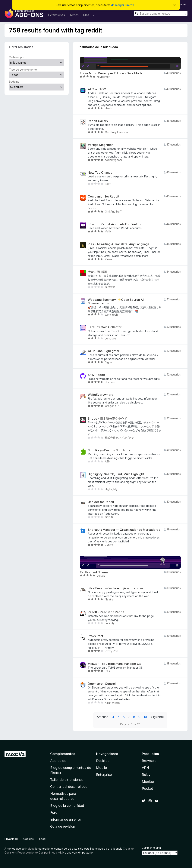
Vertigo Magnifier (100, 145)
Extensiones (56, 15)
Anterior (102, 717)
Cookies (28, 839)
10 (145, 717)
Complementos (63, 754)
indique (30, 849)
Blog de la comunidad (67, 806)
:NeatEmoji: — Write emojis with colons (116, 588)
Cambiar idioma (151, 848)
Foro (54, 813)
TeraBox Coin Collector (105, 327)
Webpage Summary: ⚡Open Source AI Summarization (116, 302)
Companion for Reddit (104, 196)
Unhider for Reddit (101, 502)
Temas (74, 15)
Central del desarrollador (69, 787)
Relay (146, 775)
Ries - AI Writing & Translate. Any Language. (119, 244)
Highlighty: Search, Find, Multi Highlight (116, 474)
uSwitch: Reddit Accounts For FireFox (114, 224)
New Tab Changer (101, 173)
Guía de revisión (63, 826)
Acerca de (58, 761)
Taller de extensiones (67, 780)
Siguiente (158, 717)
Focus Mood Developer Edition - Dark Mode (111, 73)
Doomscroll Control (102, 684)
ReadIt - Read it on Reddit (106, 612)
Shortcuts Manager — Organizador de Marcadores (124, 530)
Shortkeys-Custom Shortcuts (109, 450)
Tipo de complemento (23, 70)
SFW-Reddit (96, 375)
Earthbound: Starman (95, 572)
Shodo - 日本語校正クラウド (107, 419)
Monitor (148, 782)
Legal (43, 839)
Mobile (101, 768)
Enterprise (104, 775)
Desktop (103, 761)
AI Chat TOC (97, 89)
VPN (145, 768)
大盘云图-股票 (98, 272)
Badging (14, 82)
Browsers (149, 761)
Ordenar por (17, 57)
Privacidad (11, 839)
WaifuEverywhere (101, 395)
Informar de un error (66, 819)
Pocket (147, 788)
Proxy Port (95, 636)
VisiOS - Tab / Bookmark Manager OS (115, 664)
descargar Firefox (123, 5)
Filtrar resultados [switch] (21, 47)
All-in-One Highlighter (104, 351)
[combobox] (161, 13)
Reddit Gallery (98, 121)
